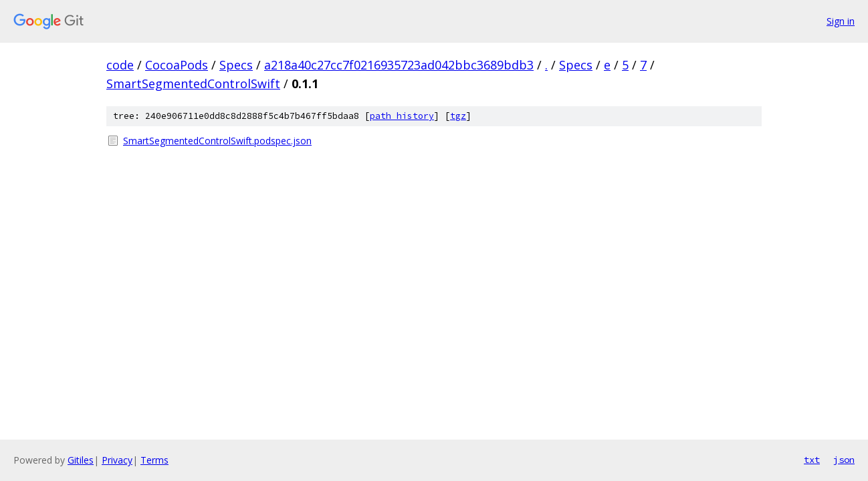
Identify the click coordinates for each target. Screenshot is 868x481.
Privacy (117, 460)
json (844, 460)
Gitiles (81, 460)
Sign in (841, 21)
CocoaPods (177, 65)
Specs (236, 65)
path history (402, 116)
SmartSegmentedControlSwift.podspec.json (217, 141)
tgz (458, 116)
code (120, 65)
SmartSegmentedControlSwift (193, 84)
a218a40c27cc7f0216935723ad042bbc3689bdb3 (399, 65)
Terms (154, 460)
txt (812, 460)
